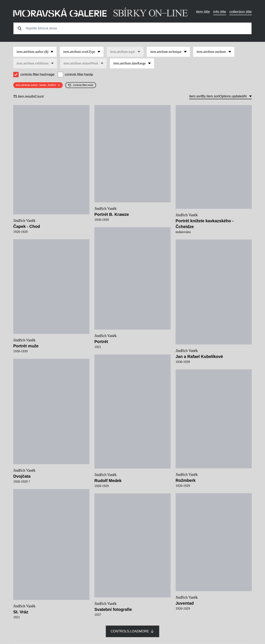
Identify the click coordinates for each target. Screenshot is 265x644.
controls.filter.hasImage (37, 74)
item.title (203, 12)
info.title (220, 12)
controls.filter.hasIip (79, 74)
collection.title (241, 12)
